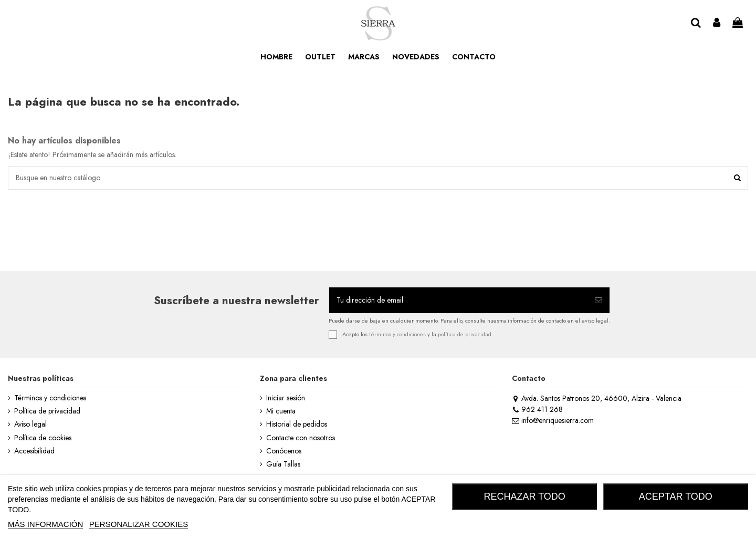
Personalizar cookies (139, 524)
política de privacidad (465, 334)
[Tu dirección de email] (458, 300)
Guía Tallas (283, 464)
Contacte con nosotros (301, 438)
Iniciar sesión (286, 398)
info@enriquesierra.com (553, 420)
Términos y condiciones (50, 398)
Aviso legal (30, 424)
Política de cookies (43, 438)
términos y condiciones (397, 334)
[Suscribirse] (598, 300)
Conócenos (284, 451)
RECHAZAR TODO (525, 496)
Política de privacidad (47, 411)
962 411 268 (537, 409)
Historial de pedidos (297, 424)
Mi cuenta (281, 411)
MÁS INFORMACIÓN (45, 524)
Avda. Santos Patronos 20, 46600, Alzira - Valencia (597, 398)
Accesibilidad (34, 451)
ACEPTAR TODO (676, 496)
